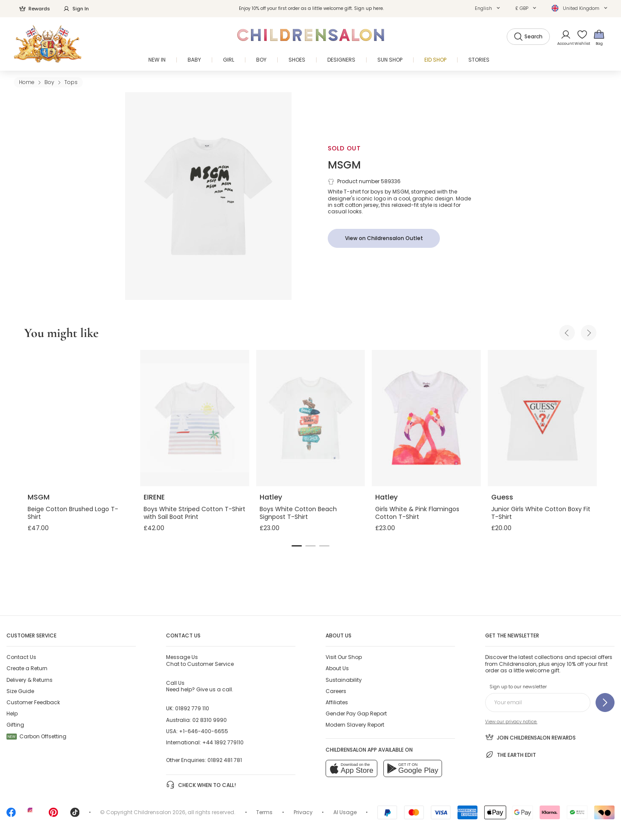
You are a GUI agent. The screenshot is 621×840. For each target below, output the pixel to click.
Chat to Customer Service (200, 660)
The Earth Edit (511, 755)
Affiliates (337, 702)
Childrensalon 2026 (160, 812)
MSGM (344, 165)
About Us (337, 668)
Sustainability (344, 680)
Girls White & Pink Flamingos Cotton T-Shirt (417, 513)
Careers (336, 691)
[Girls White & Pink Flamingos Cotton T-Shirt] (426, 418)
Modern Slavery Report (355, 725)
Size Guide (20, 691)
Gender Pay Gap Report (356, 714)
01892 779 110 (192, 708)
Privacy (303, 812)
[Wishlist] (579, 37)
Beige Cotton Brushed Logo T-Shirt (73, 513)
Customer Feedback (33, 702)
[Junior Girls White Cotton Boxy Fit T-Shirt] (542, 418)
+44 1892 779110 (223, 742)
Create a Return (27, 668)
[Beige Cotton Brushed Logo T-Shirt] (79, 418)
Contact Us (21, 657)
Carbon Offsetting (36, 736)
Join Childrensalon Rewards (530, 737)
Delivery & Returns (30, 680)
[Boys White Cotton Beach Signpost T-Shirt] (311, 418)
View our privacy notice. (511, 722)
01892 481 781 (225, 760)
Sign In (76, 9)
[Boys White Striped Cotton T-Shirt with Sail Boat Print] (195, 418)
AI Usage (345, 812)
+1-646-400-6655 (204, 731)
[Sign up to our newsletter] (605, 703)
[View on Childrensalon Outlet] (384, 238)
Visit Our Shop (344, 657)
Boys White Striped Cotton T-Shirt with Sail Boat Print (194, 513)
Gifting (15, 725)
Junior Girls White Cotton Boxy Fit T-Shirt (541, 513)
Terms (264, 812)
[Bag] (599, 37)
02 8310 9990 (210, 720)
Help (12, 714)
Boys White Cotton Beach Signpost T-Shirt (298, 513)
